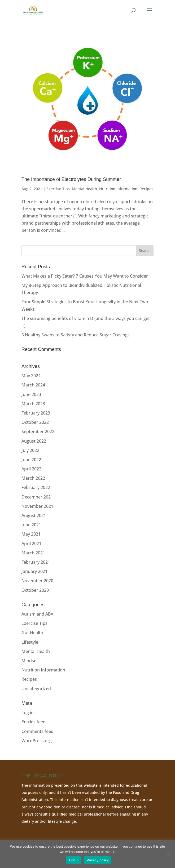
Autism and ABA (37, 614)
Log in (28, 713)
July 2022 (30, 450)
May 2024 (31, 376)
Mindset (30, 661)
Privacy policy (98, 860)
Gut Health (32, 633)
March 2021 (33, 553)
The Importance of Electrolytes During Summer (71, 179)
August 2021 (34, 515)
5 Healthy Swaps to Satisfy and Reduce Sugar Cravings (76, 335)
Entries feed (34, 722)
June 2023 (31, 394)
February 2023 (36, 413)
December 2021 (37, 497)
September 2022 (38, 431)
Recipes (146, 189)
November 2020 (37, 581)
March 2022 (33, 478)
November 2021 (37, 506)
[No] (168, 854)
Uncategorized (36, 689)
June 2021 (31, 525)
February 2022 (36, 487)
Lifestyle (30, 642)
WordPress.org (37, 741)
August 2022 (34, 441)
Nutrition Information (118, 189)
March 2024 (33, 385)
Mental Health (84, 189)
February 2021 (36, 562)
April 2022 (31, 469)
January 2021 (34, 571)
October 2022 (35, 422)
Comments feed (38, 731)
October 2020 (35, 590)
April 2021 (31, 544)
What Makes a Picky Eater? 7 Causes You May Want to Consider (85, 276)
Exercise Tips (58, 189)
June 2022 (31, 460)
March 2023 (33, 404)
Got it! (74, 860)
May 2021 (31, 534)
